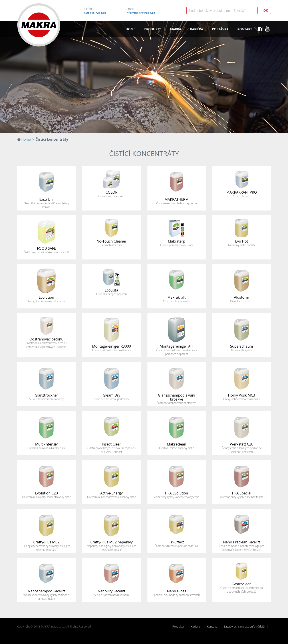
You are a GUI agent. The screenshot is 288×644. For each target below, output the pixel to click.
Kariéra (197, 29)
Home (130, 29)
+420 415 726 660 (94, 13)
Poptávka (220, 29)
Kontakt (245, 29)
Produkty (153, 29)
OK (266, 10)
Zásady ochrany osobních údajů (244, 626)
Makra (175, 29)
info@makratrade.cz (140, 13)
